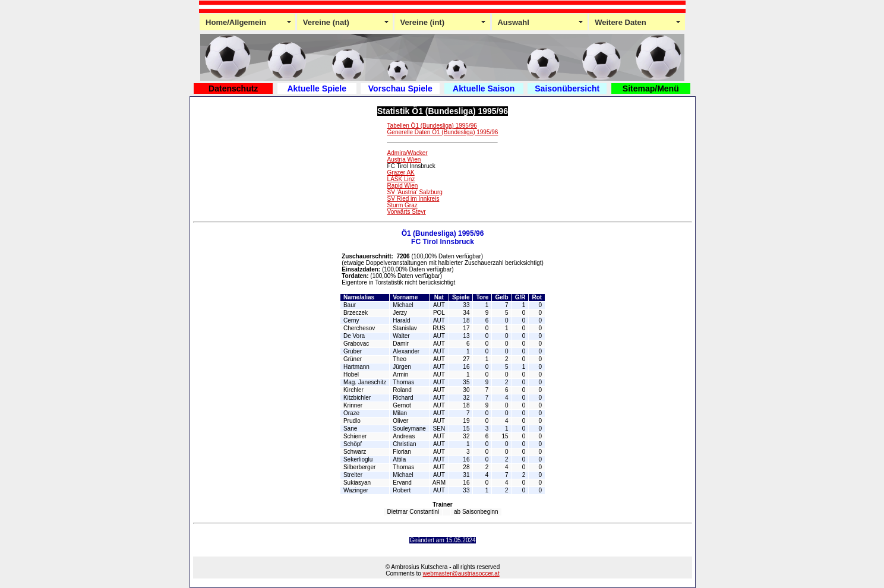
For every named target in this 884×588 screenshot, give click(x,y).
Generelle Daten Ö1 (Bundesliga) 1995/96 (443, 132)
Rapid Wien (403, 186)
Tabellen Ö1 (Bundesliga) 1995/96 (432, 126)
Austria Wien (404, 159)
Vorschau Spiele (400, 88)
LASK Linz (401, 179)
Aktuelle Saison (484, 88)
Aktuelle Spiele (317, 88)
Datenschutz (233, 88)
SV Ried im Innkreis (413, 199)
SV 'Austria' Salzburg (415, 192)
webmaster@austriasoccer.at (461, 573)
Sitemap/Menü (651, 88)
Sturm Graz (402, 205)
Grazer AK (401, 173)
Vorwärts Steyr (407, 212)
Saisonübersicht (567, 88)
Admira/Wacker (408, 153)
